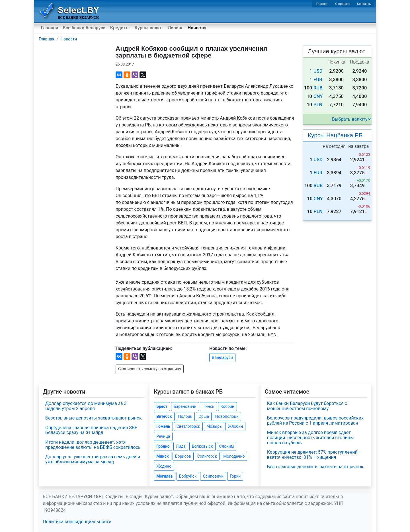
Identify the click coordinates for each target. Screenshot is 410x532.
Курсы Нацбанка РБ (335, 135)
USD (318, 71)
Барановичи (185, 406)
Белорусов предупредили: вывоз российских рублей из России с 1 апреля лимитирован (315, 421)
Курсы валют (149, 28)
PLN (318, 105)
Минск (162, 456)
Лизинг (175, 28)
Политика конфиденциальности (77, 522)
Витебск (164, 416)
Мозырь (214, 426)
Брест (162, 406)
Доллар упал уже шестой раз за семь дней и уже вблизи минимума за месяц (93, 459)
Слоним (227, 446)
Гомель (163, 426)
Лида (181, 446)
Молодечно (234, 456)
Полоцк (185, 416)
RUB (318, 88)
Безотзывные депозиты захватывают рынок (94, 418)
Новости (197, 28)
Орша (204, 416)
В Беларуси (222, 357)
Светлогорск (188, 426)
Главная (322, 4)
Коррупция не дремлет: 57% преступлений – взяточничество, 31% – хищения (314, 455)
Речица (163, 436)
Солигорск (207, 456)
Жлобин (236, 426)
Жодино (164, 466)
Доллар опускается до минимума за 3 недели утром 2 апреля (86, 406)
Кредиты (120, 28)
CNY (318, 96)
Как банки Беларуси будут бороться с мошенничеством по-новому (307, 406)
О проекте (343, 4)
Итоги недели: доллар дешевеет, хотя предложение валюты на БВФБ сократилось (93, 445)
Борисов (183, 456)
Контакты (364, 4)
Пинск (208, 406)
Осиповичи (213, 476)
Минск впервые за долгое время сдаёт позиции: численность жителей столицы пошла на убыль (310, 437)
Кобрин (227, 406)
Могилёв (164, 476)
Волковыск (202, 446)
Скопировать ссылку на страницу (150, 369)
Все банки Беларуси (84, 28)
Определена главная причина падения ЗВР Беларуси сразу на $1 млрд (91, 430)
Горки (235, 476)
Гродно (163, 446)
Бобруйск (188, 476)
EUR (318, 80)
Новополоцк (227, 416)
